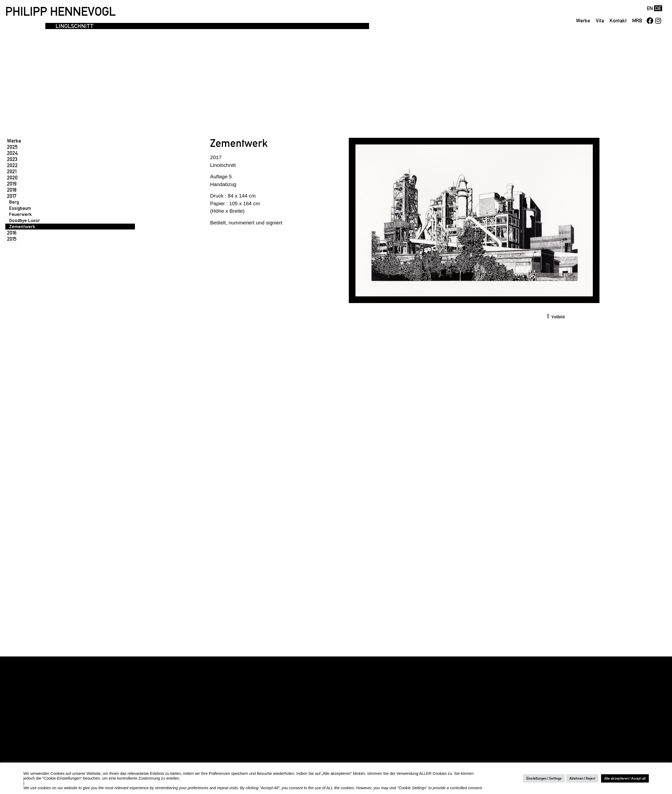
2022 (12, 165)
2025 (12, 147)
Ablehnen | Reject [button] (582, 778)
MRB (637, 21)
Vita (600, 21)
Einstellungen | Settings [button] (544, 778)
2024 (12, 153)
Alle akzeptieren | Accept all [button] (625, 778)
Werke (583, 21)
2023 (12, 159)
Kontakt (618, 21)
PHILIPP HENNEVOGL (61, 11)
